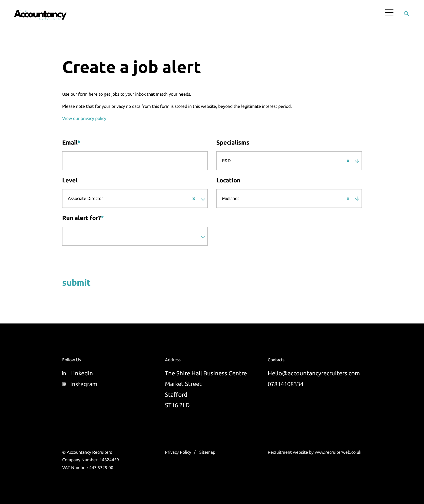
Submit (76, 283)
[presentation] (97, 261)
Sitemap (207, 452)
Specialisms (233, 142)
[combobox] (287, 161)
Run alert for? (83, 218)
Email (71, 142)
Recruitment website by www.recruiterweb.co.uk (314, 452)
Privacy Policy (178, 452)
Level (70, 180)
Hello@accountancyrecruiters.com (314, 373)
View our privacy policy (84, 118)
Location (228, 180)
